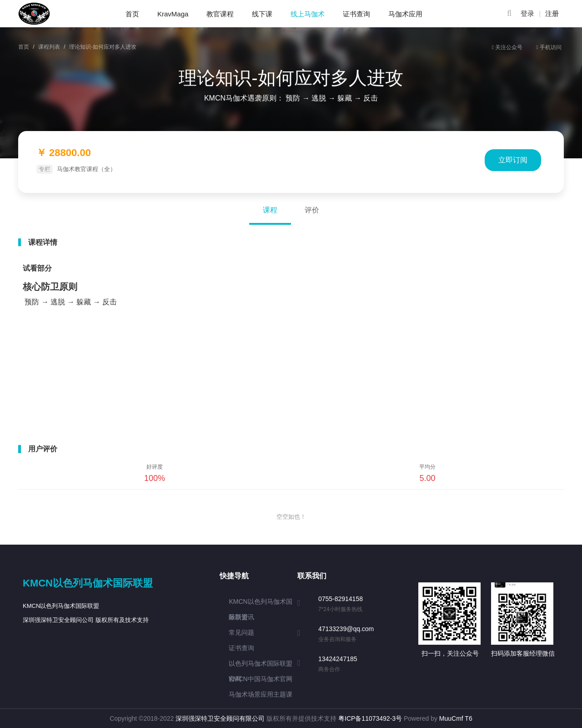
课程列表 (49, 47)
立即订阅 (513, 160)
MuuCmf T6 (456, 718)
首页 (24, 47)
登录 (527, 13)
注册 (552, 13)
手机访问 (549, 47)
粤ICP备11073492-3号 (370, 718)
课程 (270, 210)
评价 (312, 210)
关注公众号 (507, 47)
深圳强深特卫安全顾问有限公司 (220, 718)
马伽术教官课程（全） (86, 169)
